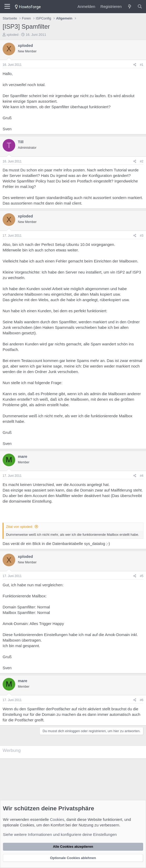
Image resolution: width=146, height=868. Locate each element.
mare (23, 456)
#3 (142, 236)
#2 (142, 161)
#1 (142, 65)
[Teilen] (135, 65)
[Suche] (140, 6)
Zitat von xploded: (20, 527)
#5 (142, 576)
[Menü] (7, 7)
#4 (142, 476)
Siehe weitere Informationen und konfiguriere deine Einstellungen (60, 834)
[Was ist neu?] (129, 6)
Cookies (57, 819)
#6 (142, 700)
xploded (13, 35)
